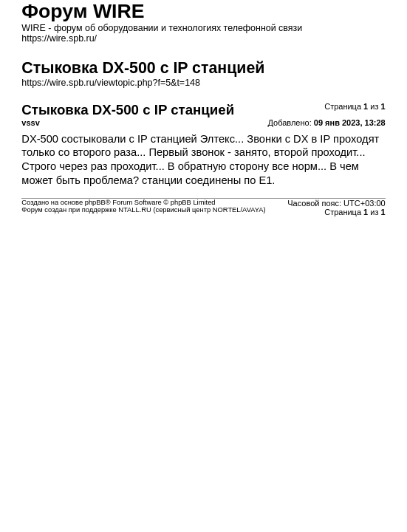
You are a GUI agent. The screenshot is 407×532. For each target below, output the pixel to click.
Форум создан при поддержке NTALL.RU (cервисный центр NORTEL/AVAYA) (143, 210)
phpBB (95, 202)
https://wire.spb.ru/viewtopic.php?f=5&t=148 (111, 83)
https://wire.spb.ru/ (59, 38)
